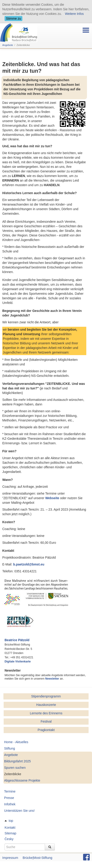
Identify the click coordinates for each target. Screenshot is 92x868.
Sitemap (10, 833)
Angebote (8, 45)
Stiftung (9, 748)
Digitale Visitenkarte (18, 662)
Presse (9, 798)
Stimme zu (13, 19)
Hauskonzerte (46, 705)
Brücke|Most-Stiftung (37, 858)
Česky (9, 839)
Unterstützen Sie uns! (19, 811)
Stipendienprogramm (46, 696)
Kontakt (10, 828)
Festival (46, 721)
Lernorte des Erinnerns (46, 713)
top (11, 821)
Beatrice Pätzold (17, 640)
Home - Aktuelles (16, 742)
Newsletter (52, 679)
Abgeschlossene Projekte (22, 780)
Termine (10, 791)
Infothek (10, 804)
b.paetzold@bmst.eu (29, 564)
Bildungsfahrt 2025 (17, 761)
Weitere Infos (74, 14)
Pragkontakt (46, 730)
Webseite (52, 498)
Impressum (10, 858)
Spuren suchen (15, 768)
